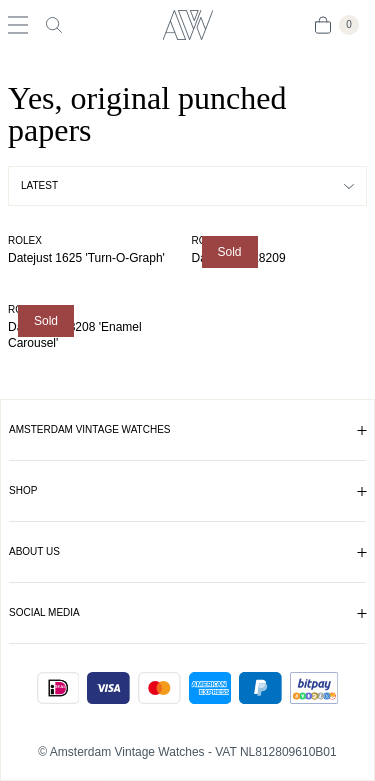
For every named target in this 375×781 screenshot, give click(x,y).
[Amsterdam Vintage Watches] (187, 25)
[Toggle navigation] (18, 25)
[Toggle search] (54, 25)
